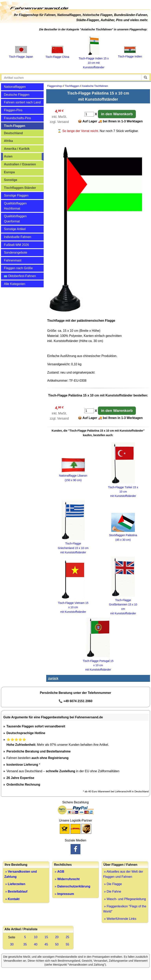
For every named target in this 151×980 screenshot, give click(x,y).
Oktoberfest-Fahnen (20, 276)
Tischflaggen (72, 86)
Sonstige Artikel (15, 229)
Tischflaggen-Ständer (20, 188)
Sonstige (11, 180)
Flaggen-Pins (13, 110)
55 (67, 944)
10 (36, 937)
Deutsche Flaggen (17, 95)
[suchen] (145, 77)
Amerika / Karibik (17, 149)
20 (57, 937)
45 (46, 944)
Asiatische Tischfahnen (95, 86)
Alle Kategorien (15, 284)
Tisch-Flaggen (15, 126)
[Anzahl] (89, 114)
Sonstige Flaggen (16, 195)
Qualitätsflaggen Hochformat (15, 206)
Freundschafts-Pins (17, 118)
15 (46, 937)
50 (57, 944)
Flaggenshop (55, 86)
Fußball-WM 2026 (16, 245)
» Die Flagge (113, 884)
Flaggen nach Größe (18, 268)
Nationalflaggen (15, 87)
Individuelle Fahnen (18, 237)
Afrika (8, 141)
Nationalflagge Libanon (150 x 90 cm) (73, 476)
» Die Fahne (112, 891)
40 (36, 944)
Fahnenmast (13, 260)
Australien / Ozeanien (20, 164)
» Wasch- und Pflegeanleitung (125, 899)
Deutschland (13, 133)
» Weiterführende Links (120, 919)
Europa (9, 172)
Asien (8, 156)
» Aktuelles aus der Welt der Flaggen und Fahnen (123, 874)
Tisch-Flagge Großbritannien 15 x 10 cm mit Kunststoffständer (123, 604)
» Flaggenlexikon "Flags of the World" (125, 909)
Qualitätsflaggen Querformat (15, 219)
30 (12, 944)
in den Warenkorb (117, 114)
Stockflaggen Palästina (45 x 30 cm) (123, 535)
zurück (53, 678)
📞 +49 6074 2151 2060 (75, 701)
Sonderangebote (16, 252)
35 (25, 944)
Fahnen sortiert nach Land (22, 102)
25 (67, 937)
